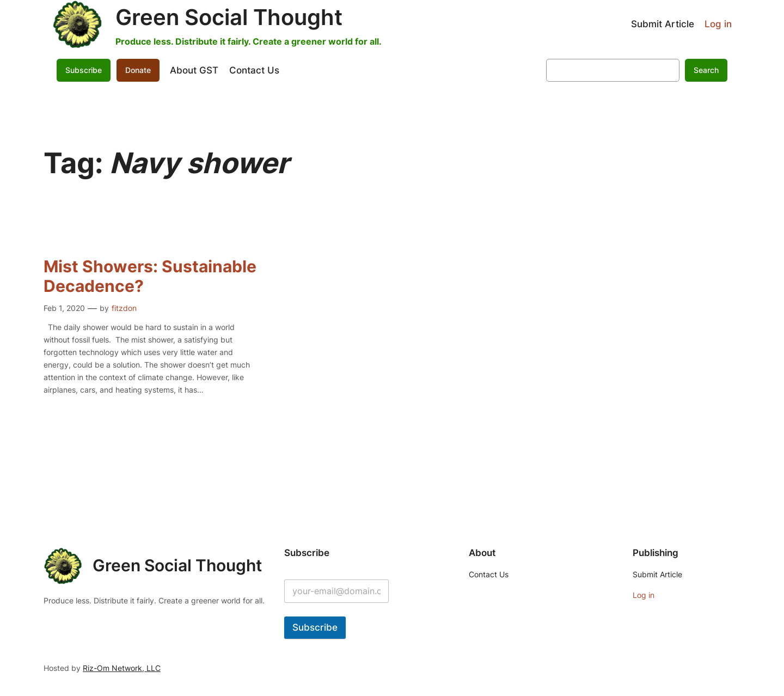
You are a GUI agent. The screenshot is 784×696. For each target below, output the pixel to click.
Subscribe (84, 70)
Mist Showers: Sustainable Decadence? (150, 276)
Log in (718, 24)
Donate (138, 70)
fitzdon (124, 308)
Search (706, 70)
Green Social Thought (229, 17)
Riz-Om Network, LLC (122, 668)
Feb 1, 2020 (64, 308)
